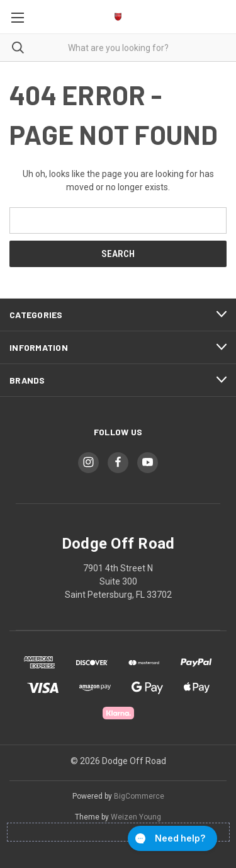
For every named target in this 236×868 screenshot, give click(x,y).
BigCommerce (139, 796)
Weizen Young (136, 817)
